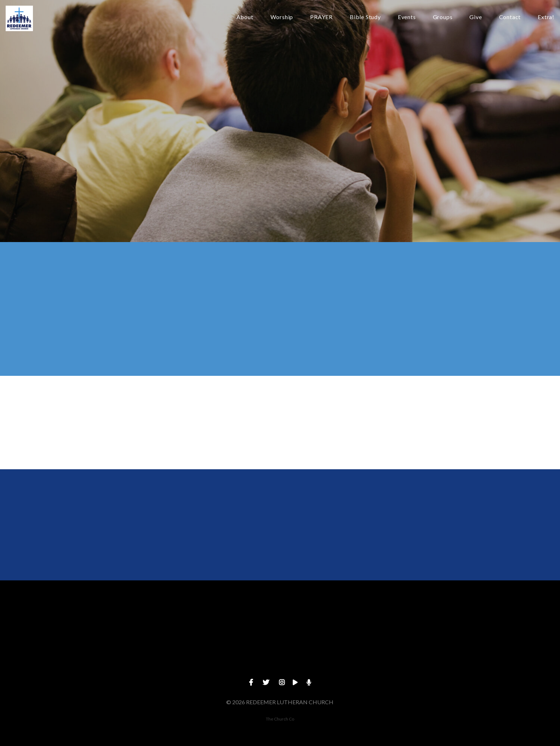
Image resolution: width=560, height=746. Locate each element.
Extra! (546, 17)
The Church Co (280, 719)
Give (476, 17)
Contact (510, 17)
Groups (443, 17)
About (245, 17)
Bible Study (365, 17)
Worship (282, 17)
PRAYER (321, 17)
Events (407, 17)
